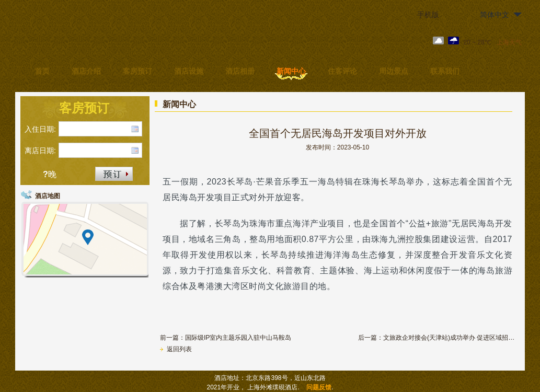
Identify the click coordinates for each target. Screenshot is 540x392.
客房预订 (137, 71)
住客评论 (342, 71)
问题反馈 (319, 387)
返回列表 (176, 349)
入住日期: (40, 129)
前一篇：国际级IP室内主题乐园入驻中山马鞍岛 (226, 338)
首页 (42, 71)
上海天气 (509, 42)
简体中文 (495, 15)
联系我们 (445, 71)
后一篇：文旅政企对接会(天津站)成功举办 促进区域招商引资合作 (436, 338)
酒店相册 (240, 71)
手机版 (428, 15)
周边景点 (394, 71)
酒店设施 (189, 71)
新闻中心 (291, 71)
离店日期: (40, 151)
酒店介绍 (86, 71)
